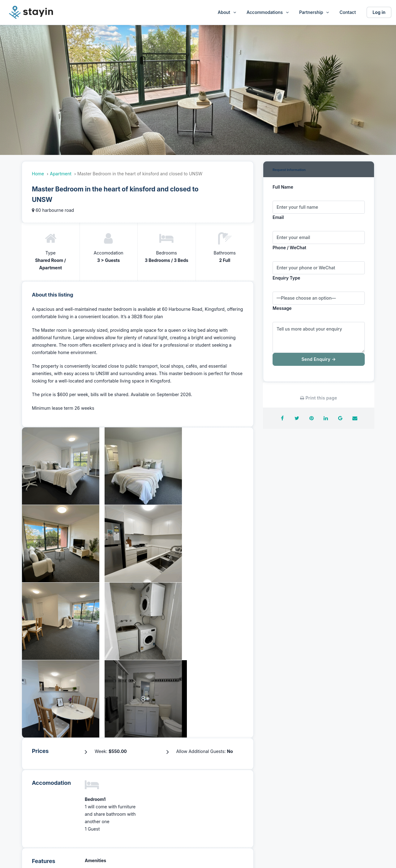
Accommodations (265, 12)
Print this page (319, 398)
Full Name (283, 187)
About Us (122, 787)
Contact (348, 12)
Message (282, 308)
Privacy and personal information (328, 814)
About (224, 12)
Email (278, 217)
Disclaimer (305, 801)
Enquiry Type (286, 278)
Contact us (214, 814)
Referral (211, 801)
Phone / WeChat (289, 248)
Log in (379, 12)
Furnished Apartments (226, 787)
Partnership (311, 12)
